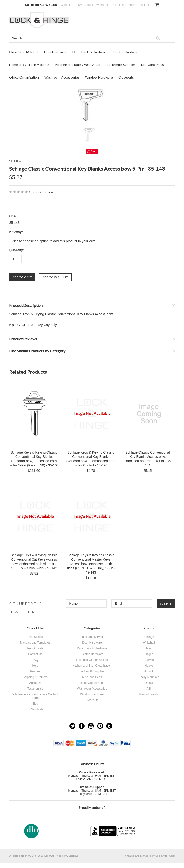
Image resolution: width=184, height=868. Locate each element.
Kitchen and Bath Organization (78, 65)
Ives (149, 648)
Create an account (137, 5)
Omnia (149, 683)
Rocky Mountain (149, 677)
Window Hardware (99, 77)
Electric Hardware (126, 52)
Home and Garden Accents (29, 65)
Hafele (149, 666)
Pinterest (100, 726)
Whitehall (149, 643)
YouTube (91, 726)
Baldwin (149, 660)
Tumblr (109, 726)
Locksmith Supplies (121, 65)
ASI (149, 689)
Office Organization (24, 77)
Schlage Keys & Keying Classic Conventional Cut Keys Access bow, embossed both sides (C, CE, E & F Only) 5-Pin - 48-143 (34, 562)
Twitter (72, 726)
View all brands (149, 694)
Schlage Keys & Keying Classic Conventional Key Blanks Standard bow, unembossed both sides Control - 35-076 (91, 459)
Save (94, 151)
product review (41, 192)
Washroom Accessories (62, 77)
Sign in (117, 5)
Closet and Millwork (24, 52)
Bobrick (149, 671)
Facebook (82, 726)
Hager (149, 654)
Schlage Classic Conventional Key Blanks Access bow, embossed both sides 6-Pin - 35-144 (148, 459)
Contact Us (68, 5)
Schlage (149, 637)
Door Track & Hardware (90, 52)
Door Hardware (55, 52)
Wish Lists (103, 5)
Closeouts (126, 77)
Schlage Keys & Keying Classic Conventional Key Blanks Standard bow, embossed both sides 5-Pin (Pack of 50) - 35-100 (34, 459)
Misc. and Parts (152, 65)
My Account (86, 5)
